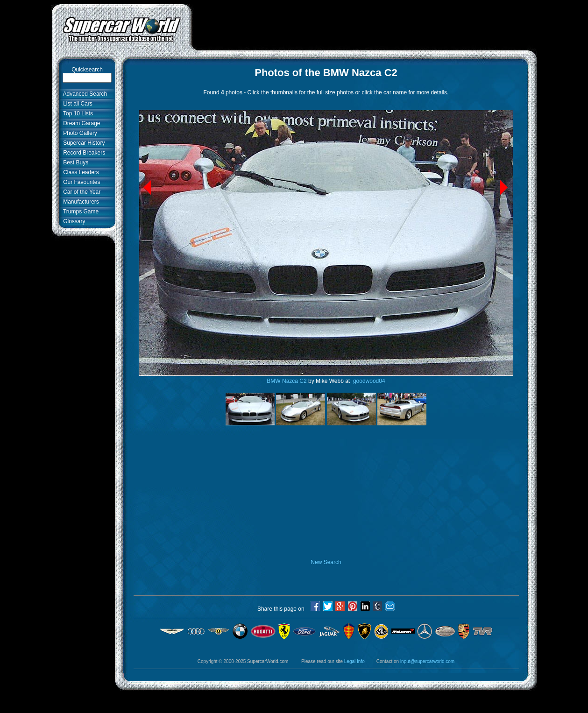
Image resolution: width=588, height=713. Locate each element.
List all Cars (76, 104)
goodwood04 (368, 381)
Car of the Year (81, 192)
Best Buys (74, 162)
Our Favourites (80, 182)
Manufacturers (80, 202)
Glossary (73, 221)
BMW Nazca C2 (287, 381)
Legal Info (354, 661)
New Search (326, 562)
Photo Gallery (79, 133)
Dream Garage (80, 123)
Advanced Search (84, 94)
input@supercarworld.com (427, 661)
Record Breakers (83, 153)
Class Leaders (80, 172)
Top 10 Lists (77, 113)
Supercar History (83, 143)
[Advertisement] (364, 25)
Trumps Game (80, 212)
